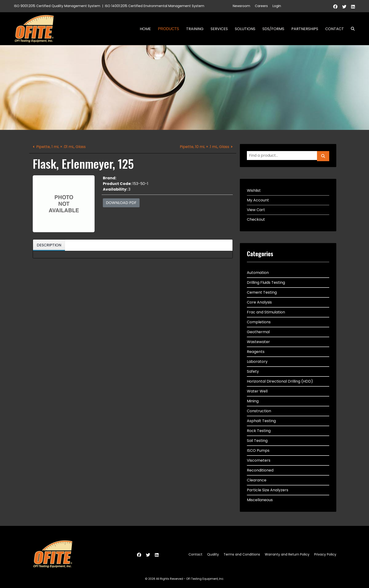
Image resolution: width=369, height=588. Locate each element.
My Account (258, 200)
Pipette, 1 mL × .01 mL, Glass (61, 147)
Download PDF (121, 203)
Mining (253, 401)
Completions (259, 322)
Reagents (256, 352)
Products (168, 29)
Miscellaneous (260, 500)
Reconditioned (260, 470)
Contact (335, 29)
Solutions (245, 29)
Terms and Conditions (242, 554)
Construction (259, 411)
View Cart (256, 210)
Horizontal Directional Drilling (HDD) (280, 381)
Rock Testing (259, 431)
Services (219, 29)
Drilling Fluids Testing (266, 282)
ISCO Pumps (258, 450)
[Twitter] (344, 7)
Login (277, 6)
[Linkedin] (353, 7)
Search (351, 29)
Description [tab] (49, 245)
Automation (258, 273)
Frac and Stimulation (266, 312)
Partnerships (305, 29)
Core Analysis (259, 302)
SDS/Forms (273, 29)
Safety (253, 371)
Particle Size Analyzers (268, 490)
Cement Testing (262, 292)
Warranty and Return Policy (287, 554)
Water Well (257, 391)
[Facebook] (335, 7)
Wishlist (254, 190)
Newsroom (241, 6)
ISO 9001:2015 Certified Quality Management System (57, 6)
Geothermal (258, 332)
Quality (213, 554)
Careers (261, 6)
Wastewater (258, 342)
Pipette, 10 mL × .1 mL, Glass (205, 147)
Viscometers (259, 460)
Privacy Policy (325, 554)
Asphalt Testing (261, 421)
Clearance (257, 480)
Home (145, 29)
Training (195, 29)
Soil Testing (257, 441)
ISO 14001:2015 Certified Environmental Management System (155, 6)
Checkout (256, 219)
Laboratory (257, 362)
